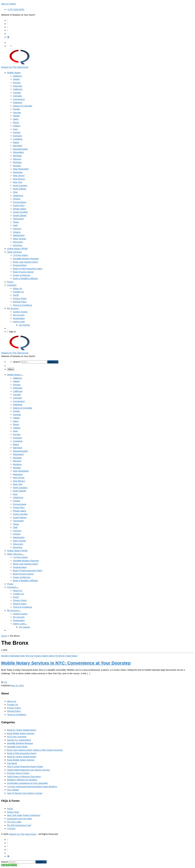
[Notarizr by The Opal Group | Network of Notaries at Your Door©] (20, 64)
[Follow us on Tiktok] (8, 37)
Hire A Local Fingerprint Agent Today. (25, 766)
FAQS (10, 809)
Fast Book (12, 763)
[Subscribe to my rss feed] (8, 20)
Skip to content (8, 4)
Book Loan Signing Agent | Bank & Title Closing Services (35, 750)
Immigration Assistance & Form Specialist (27, 783)
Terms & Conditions (17, 714)
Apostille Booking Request (20, 743)
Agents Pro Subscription (19, 740)
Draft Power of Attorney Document (24, 776)
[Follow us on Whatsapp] (8, 30)
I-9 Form (11, 828)
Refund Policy (14, 711)
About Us (12, 701)
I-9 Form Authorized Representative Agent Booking (32, 786)
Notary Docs (13, 812)
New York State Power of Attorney (24, 815)
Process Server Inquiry (18, 773)
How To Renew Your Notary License (25, 793)
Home (4, 636)
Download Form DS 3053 (20, 819)
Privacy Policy (14, 708)
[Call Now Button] (9, 865)
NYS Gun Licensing (17, 737)
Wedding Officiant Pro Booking (22, 780)
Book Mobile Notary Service (21, 733)
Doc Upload (13, 790)
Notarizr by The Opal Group (23, 834)
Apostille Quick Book (17, 747)
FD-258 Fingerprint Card (19, 825)
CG (6, 682)
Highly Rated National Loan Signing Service (29, 770)
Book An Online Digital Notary (22, 730)
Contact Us (13, 704)
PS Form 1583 (14, 822)
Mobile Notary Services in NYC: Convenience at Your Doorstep (66, 663)
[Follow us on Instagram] (8, 27)
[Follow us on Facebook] (8, 24)
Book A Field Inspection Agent (22, 753)
